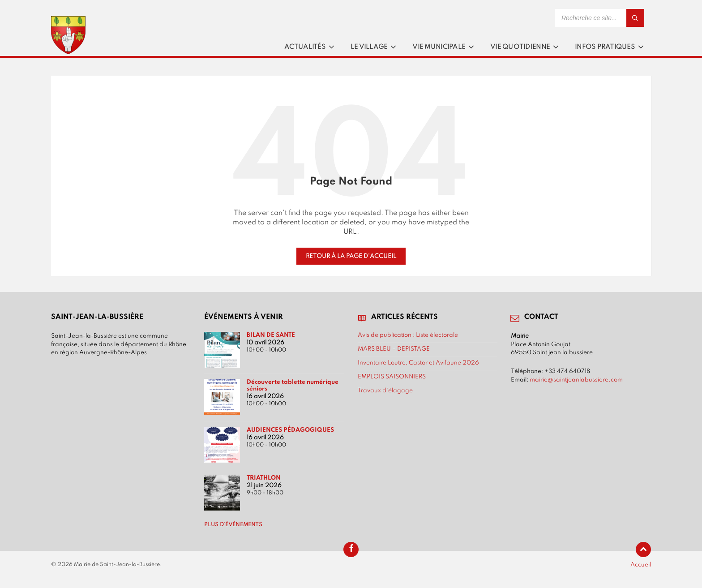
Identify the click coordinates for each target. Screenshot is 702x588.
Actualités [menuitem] (305, 47)
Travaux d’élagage (385, 391)
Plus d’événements (233, 525)
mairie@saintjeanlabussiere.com (576, 380)
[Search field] (599, 18)
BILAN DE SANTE (271, 335)
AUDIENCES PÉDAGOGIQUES (290, 430)
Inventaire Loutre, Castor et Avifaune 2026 (418, 363)
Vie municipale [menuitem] (439, 47)
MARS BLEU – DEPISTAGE (394, 349)
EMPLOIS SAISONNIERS (392, 377)
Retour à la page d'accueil (351, 256)
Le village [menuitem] (369, 47)
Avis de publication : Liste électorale (408, 335)
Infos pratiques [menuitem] (605, 47)
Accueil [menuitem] (641, 565)
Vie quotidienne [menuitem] (520, 47)
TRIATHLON (264, 478)
